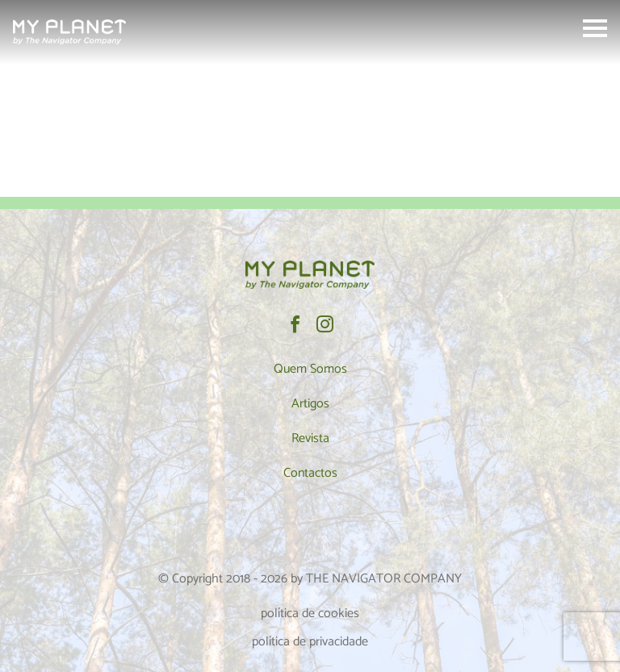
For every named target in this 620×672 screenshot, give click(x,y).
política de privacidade (310, 642)
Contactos (310, 473)
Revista (310, 438)
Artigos (310, 404)
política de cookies (310, 614)
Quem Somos (310, 369)
